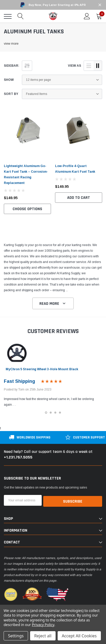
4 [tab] (60, 413)
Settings (16, 636)
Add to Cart (79, 198)
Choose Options (27, 209)
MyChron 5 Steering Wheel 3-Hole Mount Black (42, 369)
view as (74, 66)
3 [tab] (55, 413)
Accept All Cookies (79, 636)
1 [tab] (46, 413)
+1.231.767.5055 (18, 457)
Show (9, 80)
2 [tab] (51, 413)
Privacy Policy (43, 625)
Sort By (11, 94)
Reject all (43, 636)
